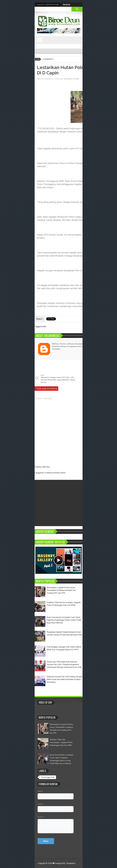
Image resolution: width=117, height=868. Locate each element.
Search (77, 9)
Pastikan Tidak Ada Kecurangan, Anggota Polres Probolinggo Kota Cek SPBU (61, 742)
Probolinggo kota (48, 777)
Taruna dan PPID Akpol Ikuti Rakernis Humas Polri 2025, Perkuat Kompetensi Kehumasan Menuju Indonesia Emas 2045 (64, 665)
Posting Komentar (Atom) (55, 473)
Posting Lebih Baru (42, 467)
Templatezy (71, 863)
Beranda (67, 5)
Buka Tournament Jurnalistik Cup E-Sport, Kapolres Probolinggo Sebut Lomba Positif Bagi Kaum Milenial (64, 620)
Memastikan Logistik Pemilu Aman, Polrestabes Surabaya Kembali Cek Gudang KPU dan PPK (61, 590)
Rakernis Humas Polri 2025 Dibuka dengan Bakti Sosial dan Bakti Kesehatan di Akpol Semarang (64, 679)
